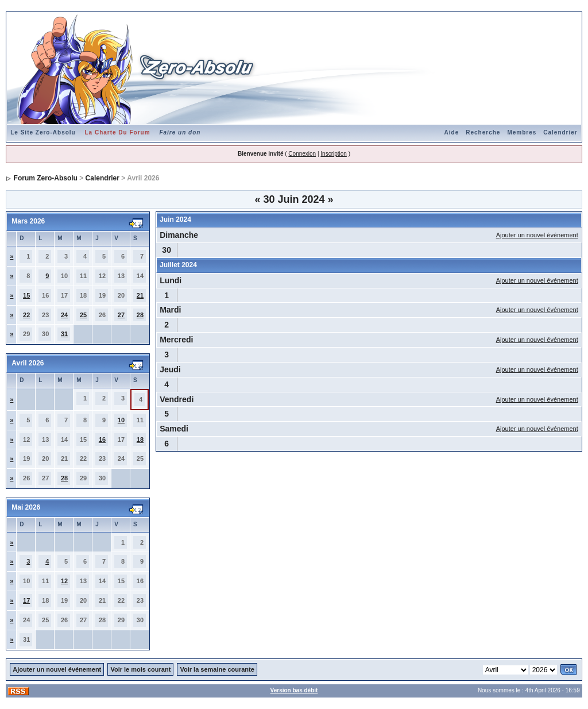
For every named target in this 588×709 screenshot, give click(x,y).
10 (121, 420)
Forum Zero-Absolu (46, 178)
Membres (522, 132)
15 (26, 295)
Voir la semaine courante (217, 669)
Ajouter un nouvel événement (537, 235)
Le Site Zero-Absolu (43, 132)
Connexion (302, 154)
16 (102, 440)
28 (140, 315)
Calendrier (560, 132)
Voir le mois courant (140, 669)
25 (83, 315)
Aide (452, 132)
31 (64, 334)
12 (64, 581)
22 (26, 315)
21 (140, 295)
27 (121, 315)
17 (26, 600)
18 (140, 440)
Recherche (483, 132)
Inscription (334, 154)
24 (64, 315)
